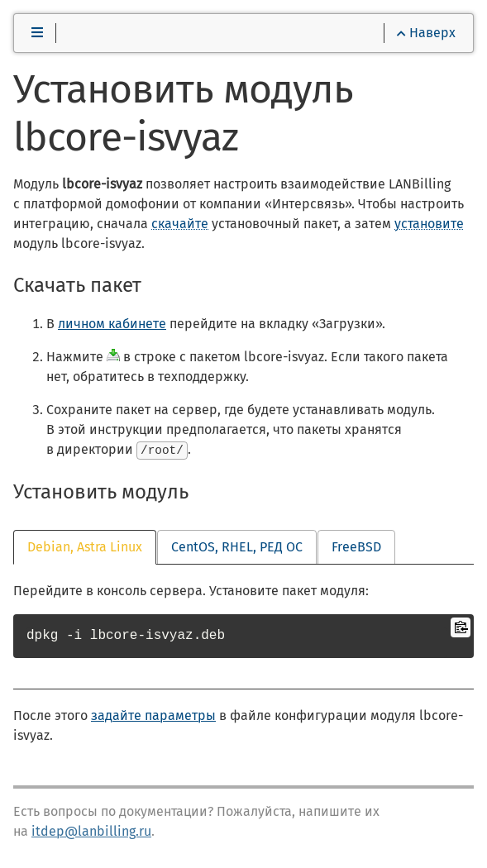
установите (429, 224)
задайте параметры (153, 715)
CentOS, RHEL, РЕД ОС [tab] (237, 547)
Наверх (426, 33)
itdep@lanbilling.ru (91, 831)
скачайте (180, 224)
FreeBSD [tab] (356, 547)
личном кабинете (112, 324)
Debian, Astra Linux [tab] (85, 547)
